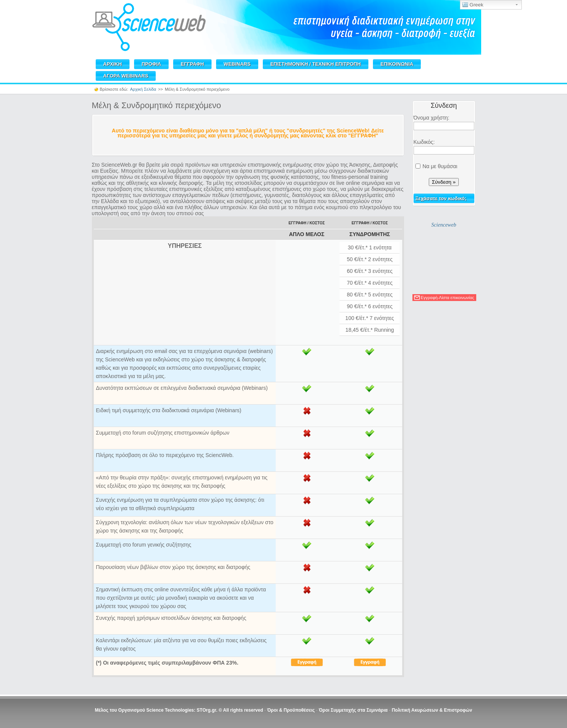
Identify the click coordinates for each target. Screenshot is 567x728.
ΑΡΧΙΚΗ (113, 64)
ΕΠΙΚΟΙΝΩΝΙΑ (397, 64)
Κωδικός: (424, 142)
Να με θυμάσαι (440, 166)
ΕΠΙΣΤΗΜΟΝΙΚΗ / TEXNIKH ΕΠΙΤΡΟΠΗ (316, 64)
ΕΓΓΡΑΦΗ (192, 64)
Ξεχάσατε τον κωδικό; (441, 198)
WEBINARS (237, 64)
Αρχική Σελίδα (143, 89)
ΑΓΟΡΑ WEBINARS (126, 76)
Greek (473, 5)
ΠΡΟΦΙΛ (151, 64)
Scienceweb (444, 225)
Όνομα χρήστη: (432, 118)
